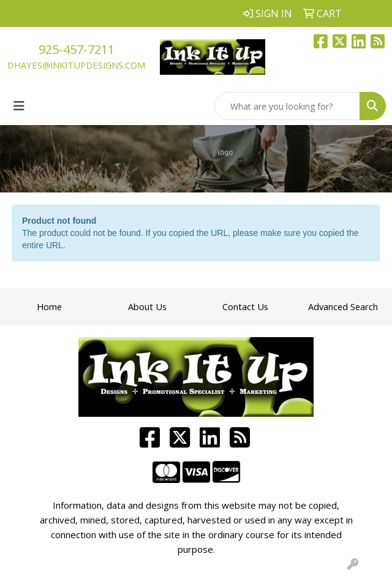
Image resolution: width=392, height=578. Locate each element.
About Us (147, 306)
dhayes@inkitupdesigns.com (76, 65)
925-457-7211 (77, 49)
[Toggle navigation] (19, 106)
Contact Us (245, 306)
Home (49, 306)
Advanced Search (343, 306)
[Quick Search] (287, 106)
